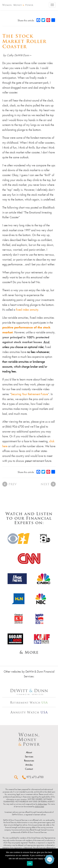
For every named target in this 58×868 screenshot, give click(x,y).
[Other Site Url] (29, 692)
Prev (13, 485)
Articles (29, 765)
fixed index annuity (27, 310)
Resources (29, 761)
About (29, 752)
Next (45, 485)
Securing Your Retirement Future (29, 394)
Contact (29, 769)
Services (29, 757)
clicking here (42, 804)
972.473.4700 (35, 777)
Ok (30, 863)
